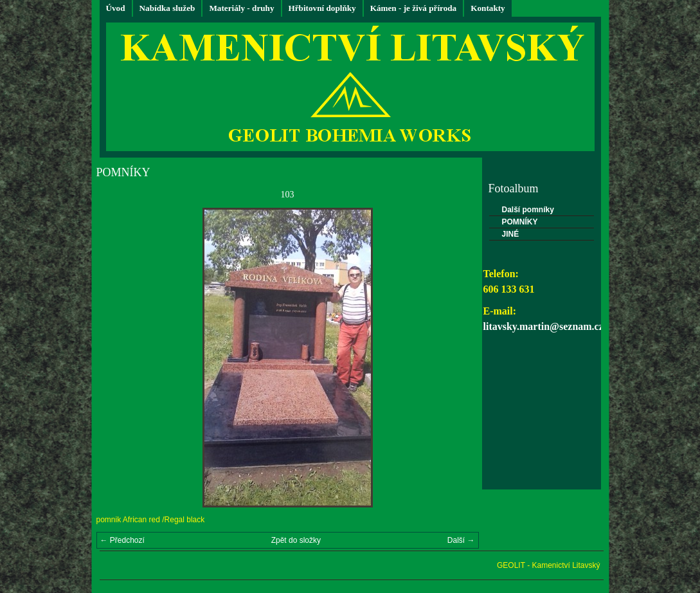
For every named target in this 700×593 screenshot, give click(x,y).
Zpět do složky (296, 540)
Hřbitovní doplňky (322, 8)
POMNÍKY (520, 222)
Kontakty (488, 8)
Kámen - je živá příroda (414, 8)
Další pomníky (528, 210)
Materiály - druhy (241, 8)
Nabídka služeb (167, 8)
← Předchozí (122, 540)
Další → (461, 540)
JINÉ (511, 234)
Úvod (116, 8)
